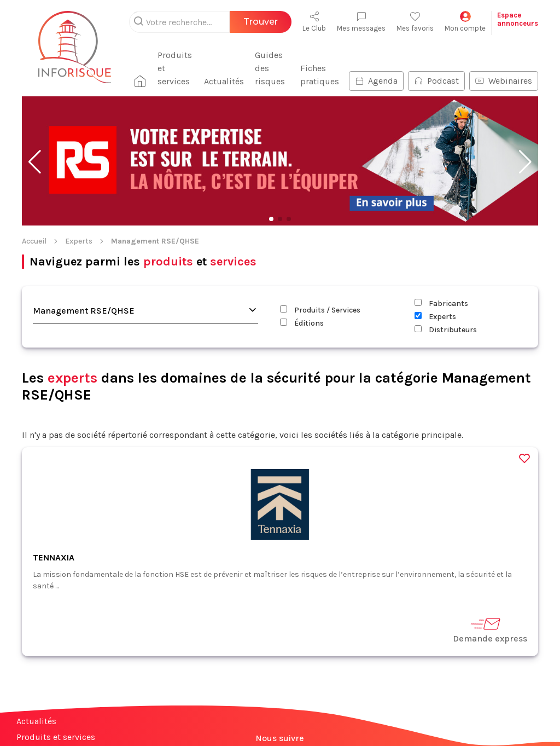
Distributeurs (446, 330)
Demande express (490, 630)
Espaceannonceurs (518, 19)
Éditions (302, 323)
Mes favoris (415, 22)
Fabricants (441, 303)
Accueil (34, 241)
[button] (35, 162)
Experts (79, 241)
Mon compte (465, 22)
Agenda (376, 81)
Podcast (436, 81)
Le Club (314, 22)
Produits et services (175, 68)
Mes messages (361, 22)
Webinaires (504, 81)
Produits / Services (320, 310)
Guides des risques (270, 68)
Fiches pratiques (320, 75)
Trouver (261, 22)
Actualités (224, 81)
